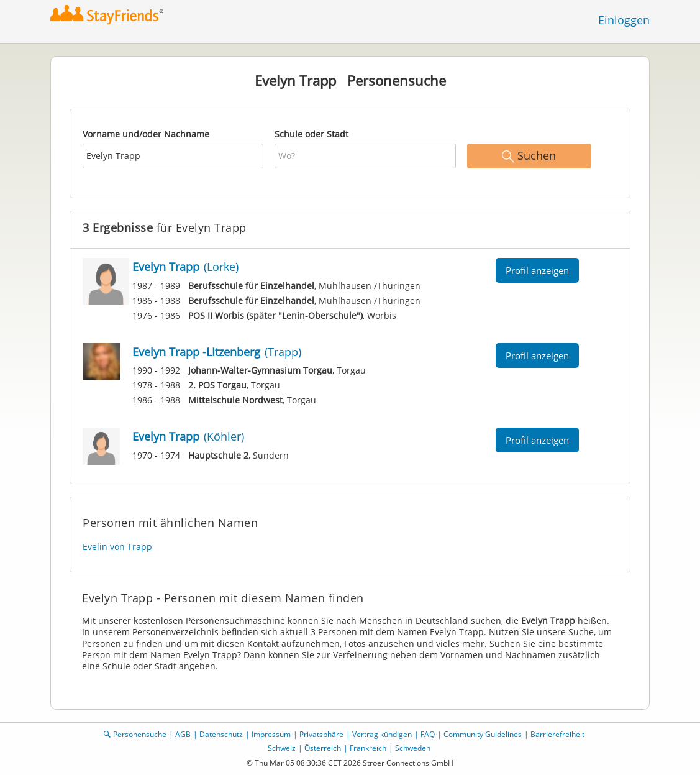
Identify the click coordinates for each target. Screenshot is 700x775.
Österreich (323, 748)
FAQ (428, 734)
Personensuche (140, 734)
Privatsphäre (321, 734)
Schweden (413, 748)
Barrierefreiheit (557, 734)
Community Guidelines (483, 734)
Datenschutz (221, 734)
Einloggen (624, 20)
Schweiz (282, 748)
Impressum (271, 734)
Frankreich (368, 748)
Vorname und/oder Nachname (146, 134)
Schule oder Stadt (311, 134)
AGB (183, 734)
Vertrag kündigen (382, 734)
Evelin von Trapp (117, 547)
